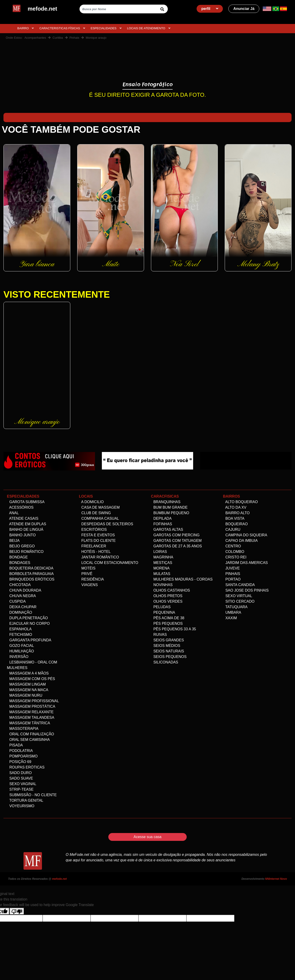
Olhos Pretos (167, 596)
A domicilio (91, 502)
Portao (232, 579)
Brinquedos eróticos (31, 579)
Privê (86, 574)
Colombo (234, 552)
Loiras (159, 552)
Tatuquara (235, 607)
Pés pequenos (167, 624)
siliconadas (165, 662)
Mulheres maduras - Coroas (182, 579)
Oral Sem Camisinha (28, 740)
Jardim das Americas (245, 563)
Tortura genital (25, 800)
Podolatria (20, 751)
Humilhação (20, 651)
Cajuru (232, 530)
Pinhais (74, 38)
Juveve (232, 568)
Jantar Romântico (99, 557)
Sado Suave (20, 778)
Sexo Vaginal (22, 784)
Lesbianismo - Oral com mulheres (32, 665)
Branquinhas (166, 502)
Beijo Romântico (25, 552)
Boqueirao (235, 524)
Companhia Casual (99, 518)
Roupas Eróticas (26, 767)
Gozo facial (20, 646)
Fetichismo (19, 635)
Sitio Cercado (239, 601)
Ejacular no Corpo (28, 624)
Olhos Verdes (167, 601)
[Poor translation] (17, 911)
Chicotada (19, 585)
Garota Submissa (26, 502)
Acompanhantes (35, 38)
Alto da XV (235, 507)
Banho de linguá (25, 530)
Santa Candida (239, 585)
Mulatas (161, 574)
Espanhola (19, 629)
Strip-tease (20, 789)
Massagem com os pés (31, 679)
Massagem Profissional (33, 701)
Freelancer (93, 546)
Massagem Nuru (25, 695)
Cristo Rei (235, 557)
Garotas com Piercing (175, 535)
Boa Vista (234, 518)
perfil (210, 9)
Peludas (161, 607)
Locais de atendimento (149, 28)
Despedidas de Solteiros (106, 524)
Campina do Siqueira (245, 535)
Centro (232, 546)
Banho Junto (21, 535)
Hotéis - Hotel (95, 552)
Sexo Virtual (238, 596)
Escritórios (93, 530)
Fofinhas (161, 524)
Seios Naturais (168, 651)
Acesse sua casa (148, 837)
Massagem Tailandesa (31, 717)
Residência (91, 579)
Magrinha (162, 557)
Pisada (15, 745)
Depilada (161, 518)
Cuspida (16, 601)
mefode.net (59, 879)
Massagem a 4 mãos (28, 673)
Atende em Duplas (27, 524)
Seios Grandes (167, 640)
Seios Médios (166, 646)
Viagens (88, 585)
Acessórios (20, 507)
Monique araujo (96, 38)
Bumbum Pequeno (170, 513)
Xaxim (230, 618)
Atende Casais (23, 518)
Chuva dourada (24, 590)
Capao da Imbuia (240, 541)
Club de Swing (95, 513)
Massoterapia (23, 729)
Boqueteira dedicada (30, 568)
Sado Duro (19, 773)
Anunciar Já (244, 9)
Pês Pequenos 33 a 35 (173, 629)
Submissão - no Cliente (32, 795)
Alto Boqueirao (240, 502)
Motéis (87, 568)
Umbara (232, 612)
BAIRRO (25, 28)
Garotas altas (167, 530)
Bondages (19, 563)
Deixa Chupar (22, 607)
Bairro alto (236, 513)
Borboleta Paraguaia (30, 574)
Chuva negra (21, 596)
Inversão (18, 657)
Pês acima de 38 (168, 618)
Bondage (17, 557)
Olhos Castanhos (170, 590)
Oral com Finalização (31, 734)
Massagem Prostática (31, 706)
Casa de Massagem (99, 507)
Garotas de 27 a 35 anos (176, 546)
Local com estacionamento (109, 563)
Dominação (19, 612)
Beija (13, 541)
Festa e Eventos (97, 535)
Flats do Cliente (97, 541)
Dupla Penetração (27, 618)
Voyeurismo (21, 806)
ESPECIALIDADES (106, 28)
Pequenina (163, 612)
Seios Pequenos (169, 657)
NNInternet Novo (276, 879)
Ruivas (159, 635)
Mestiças (162, 563)
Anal (13, 513)
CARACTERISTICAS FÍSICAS (62, 28)
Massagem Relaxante (30, 712)
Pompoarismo (22, 756)
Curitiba (58, 38)
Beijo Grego (21, 546)
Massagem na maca (28, 690)
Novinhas (162, 585)
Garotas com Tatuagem (176, 541)
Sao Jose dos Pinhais (246, 590)
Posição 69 (19, 762)
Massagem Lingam (26, 684)
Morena (160, 568)
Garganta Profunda (29, 640)
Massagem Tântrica (28, 723)
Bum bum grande (169, 507)
